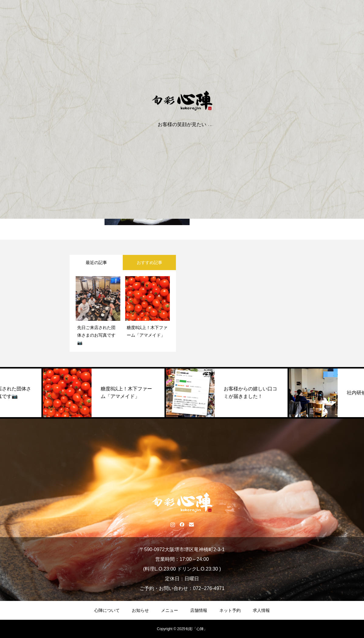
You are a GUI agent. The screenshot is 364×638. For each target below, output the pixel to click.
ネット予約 (230, 610)
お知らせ (140, 610)
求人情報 (261, 610)
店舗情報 (199, 610)
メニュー (170, 610)
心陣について (107, 610)
